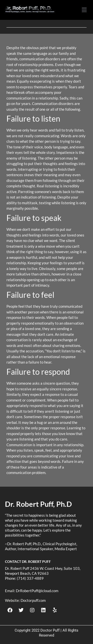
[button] (84, 10)
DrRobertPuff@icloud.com (37, 591)
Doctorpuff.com (33, 600)
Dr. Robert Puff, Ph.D (38, 504)
